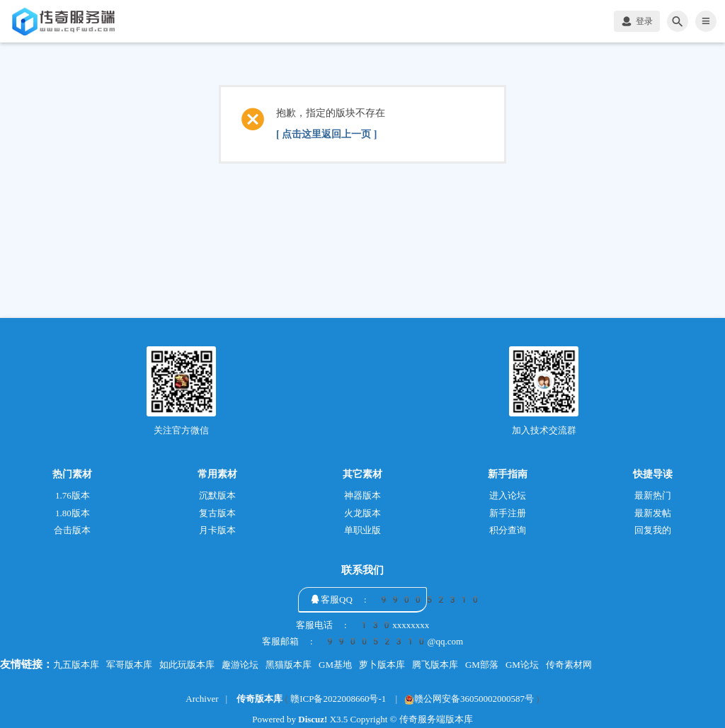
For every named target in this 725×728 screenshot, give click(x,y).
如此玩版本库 (187, 665)
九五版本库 (76, 665)
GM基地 (335, 665)
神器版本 (362, 495)
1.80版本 (73, 513)
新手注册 (508, 513)
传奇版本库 (259, 699)
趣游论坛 (240, 665)
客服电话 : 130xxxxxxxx (363, 625)
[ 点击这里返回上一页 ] (326, 134)
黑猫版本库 (289, 665)
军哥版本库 (129, 665)
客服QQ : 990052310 (401, 599)
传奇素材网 (569, 665)
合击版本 (72, 530)
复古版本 (217, 513)
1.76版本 (73, 495)
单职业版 (362, 530)
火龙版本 (362, 513)
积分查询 (508, 530)
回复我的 (653, 530)
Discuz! (313, 719)
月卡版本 (217, 530)
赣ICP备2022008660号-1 (338, 699)
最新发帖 (653, 513)
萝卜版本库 (382, 665)
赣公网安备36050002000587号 (469, 699)
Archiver (202, 699)
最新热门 (653, 495)
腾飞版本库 (435, 665)
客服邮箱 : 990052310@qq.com (362, 642)
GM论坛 (522, 665)
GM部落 (482, 665)
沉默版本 (217, 495)
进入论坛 (508, 495)
